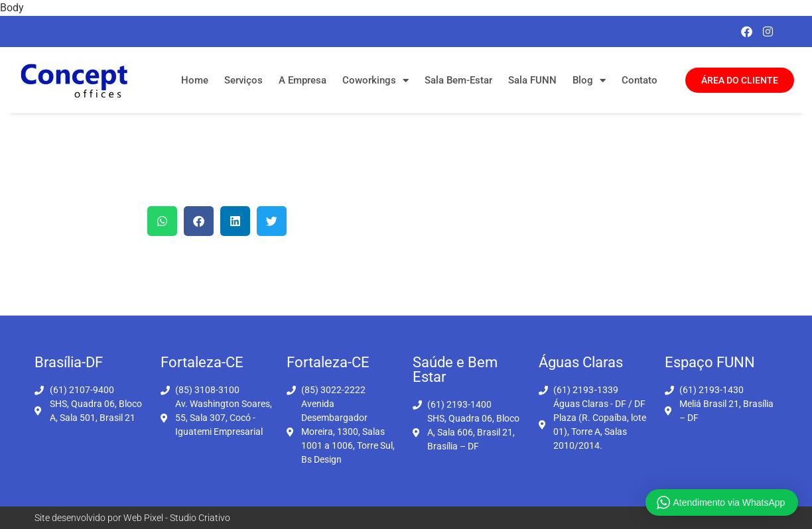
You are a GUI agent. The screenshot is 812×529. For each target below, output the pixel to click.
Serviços (243, 80)
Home (195, 80)
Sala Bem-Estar (458, 80)
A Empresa (303, 80)
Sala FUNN (532, 80)
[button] (162, 221)
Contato (640, 80)
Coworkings (375, 81)
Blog (589, 81)
